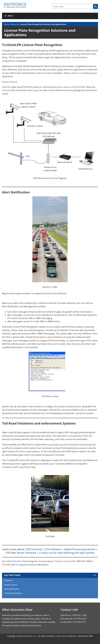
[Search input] (73, 6)
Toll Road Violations (13, 593)
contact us (76, 73)
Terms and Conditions (66, 636)
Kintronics (17, 561)
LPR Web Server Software (21, 553)
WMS (91, 636)
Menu (9, 16)
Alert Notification (12, 589)
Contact (59, 561)
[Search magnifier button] (95, 6)
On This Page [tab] (50, 575)
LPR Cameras (34, 549)
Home (7, 24)
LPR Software (53, 549)
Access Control (11, 585)
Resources (15, 24)
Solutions (8, 580)
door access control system (72, 87)
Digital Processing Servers (80, 549)
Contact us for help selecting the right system (67, 553)
